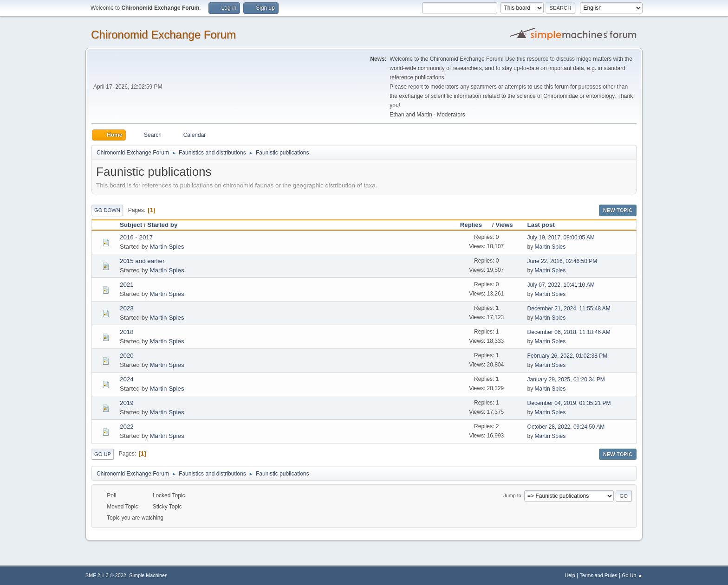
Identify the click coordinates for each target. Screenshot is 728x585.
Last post (541, 225)
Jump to (512, 495)
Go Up (103, 454)
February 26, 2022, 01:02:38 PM (568, 356)
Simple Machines (148, 575)
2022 (127, 427)
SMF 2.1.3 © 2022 (106, 575)
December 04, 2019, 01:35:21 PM (569, 403)
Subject (131, 225)
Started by (162, 225)
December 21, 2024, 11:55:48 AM (569, 309)
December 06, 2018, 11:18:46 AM (569, 332)
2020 (127, 356)
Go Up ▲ (632, 575)
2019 (127, 403)
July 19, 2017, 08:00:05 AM (561, 238)
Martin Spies (167, 247)
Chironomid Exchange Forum (163, 35)
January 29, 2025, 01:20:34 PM (566, 379)
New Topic (618, 210)
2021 (127, 285)
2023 (127, 308)
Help (570, 575)
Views (504, 225)
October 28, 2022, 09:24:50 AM (566, 427)
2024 (127, 379)
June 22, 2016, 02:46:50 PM (562, 261)
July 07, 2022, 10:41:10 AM (561, 285)
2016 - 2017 (136, 237)
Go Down (107, 210)
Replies (475, 225)
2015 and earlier (142, 261)
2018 (127, 332)
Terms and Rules (599, 575)
